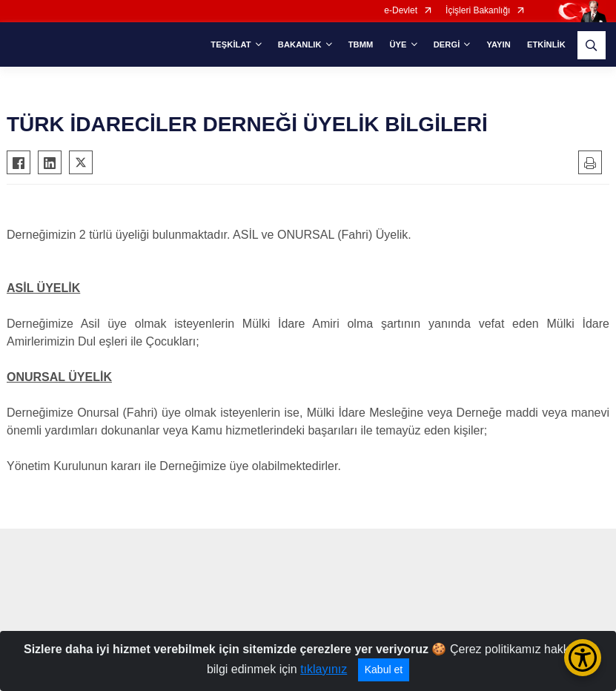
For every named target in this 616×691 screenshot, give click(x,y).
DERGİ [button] (447, 44)
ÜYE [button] (398, 44)
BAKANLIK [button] (300, 44)
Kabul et (384, 669)
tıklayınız (324, 669)
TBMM (361, 44)
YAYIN (498, 44)
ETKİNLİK (546, 44)
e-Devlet (401, 11)
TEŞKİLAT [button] (231, 44)
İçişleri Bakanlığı (478, 11)
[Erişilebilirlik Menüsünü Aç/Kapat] (583, 658)
